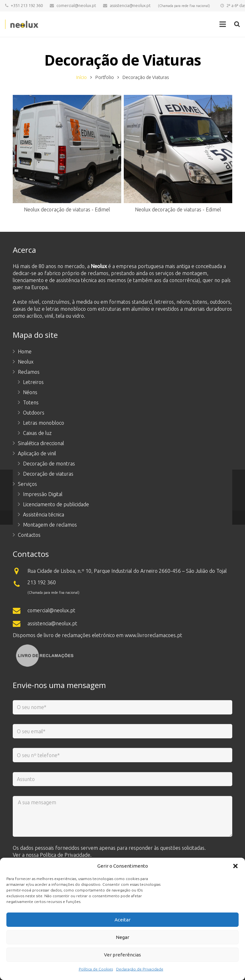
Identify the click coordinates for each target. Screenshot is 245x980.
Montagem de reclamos (50, 525)
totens (200, 302)
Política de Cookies (96, 969)
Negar (122, 937)
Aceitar (122, 920)
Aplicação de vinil (37, 453)
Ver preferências (122, 955)
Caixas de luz (37, 433)
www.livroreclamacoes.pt (153, 635)
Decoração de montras (49, 464)
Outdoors (34, 413)
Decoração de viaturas (48, 474)
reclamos (98, 273)
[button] (235, 866)
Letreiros (33, 382)
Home (25, 352)
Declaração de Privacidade (140, 969)
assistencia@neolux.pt (130, 5)
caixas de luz (27, 309)
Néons (30, 392)
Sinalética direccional (41, 443)
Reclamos (29, 372)
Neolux (26, 362)
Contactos (29, 535)
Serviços (27, 484)
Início (82, 77)
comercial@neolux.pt (76, 5)
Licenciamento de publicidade (56, 504)
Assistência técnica (44, 515)
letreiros (164, 302)
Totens (31, 402)
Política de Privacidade (65, 855)
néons (183, 302)
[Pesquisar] (237, 24)
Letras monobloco (44, 423)
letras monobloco (66, 309)
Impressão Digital (43, 494)
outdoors (220, 302)
